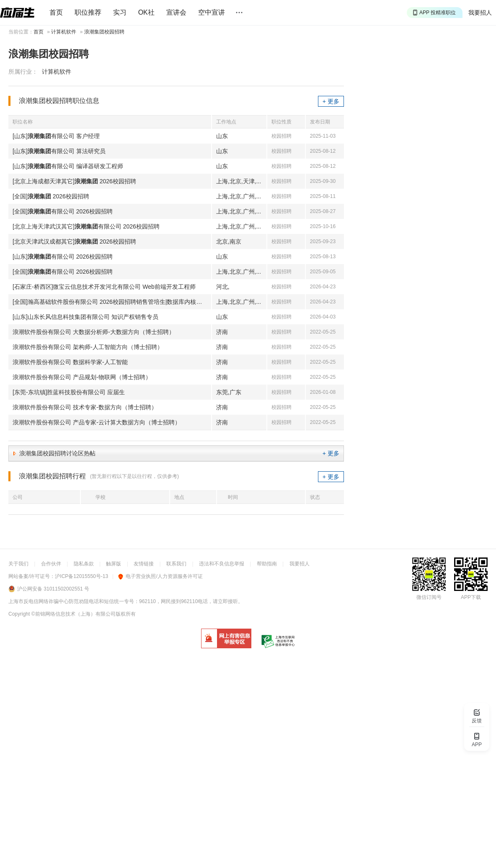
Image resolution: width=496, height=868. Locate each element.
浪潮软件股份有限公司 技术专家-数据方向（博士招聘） (85, 407)
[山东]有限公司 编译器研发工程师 (68, 166)
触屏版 (114, 564)
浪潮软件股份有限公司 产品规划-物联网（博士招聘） (82, 377)
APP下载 (471, 597)
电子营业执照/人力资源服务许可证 (160, 576)
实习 (120, 12)
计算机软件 (64, 32)
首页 (56, 12)
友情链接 (144, 564)
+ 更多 (331, 101)
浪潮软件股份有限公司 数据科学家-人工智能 (70, 362)
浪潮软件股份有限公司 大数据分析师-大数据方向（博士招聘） (94, 332)
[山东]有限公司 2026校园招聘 (63, 257)
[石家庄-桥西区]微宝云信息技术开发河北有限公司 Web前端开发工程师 (104, 287)
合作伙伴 (51, 564)
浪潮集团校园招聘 (104, 32)
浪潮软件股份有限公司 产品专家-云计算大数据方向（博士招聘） (97, 422)
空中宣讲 (212, 12)
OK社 (146, 12)
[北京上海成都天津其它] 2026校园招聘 (74, 181)
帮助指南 (267, 564)
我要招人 (480, 13)
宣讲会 (176, 12)
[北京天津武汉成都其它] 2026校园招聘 (74, 241)
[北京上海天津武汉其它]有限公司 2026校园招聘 (86, 226)
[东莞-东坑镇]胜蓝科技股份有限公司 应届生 (69, 392)
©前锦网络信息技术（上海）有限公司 (74, 614)
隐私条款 (84, 564)
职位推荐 (88, 12)
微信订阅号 (429, 597)
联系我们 (176, 564)
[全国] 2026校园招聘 (51, 196)
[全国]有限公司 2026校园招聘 (63, 211)
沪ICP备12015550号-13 (81, 576)
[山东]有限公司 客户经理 (56, 136)
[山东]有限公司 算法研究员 (59, 151)
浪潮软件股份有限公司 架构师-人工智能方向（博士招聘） (88, 347)
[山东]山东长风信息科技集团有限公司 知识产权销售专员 (85, 317)
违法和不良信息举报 (222, 564)
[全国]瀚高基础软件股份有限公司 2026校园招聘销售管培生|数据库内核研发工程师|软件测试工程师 (112, 302)
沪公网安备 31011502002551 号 (53, 589)
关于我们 (18, 564)
